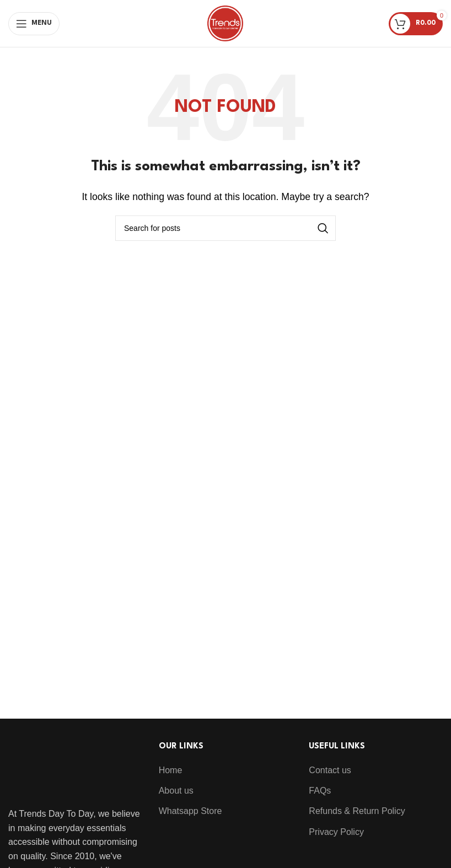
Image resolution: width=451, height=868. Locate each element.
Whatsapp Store (190, 811)
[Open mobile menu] (34, 24)
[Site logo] (225, 23)
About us (176, 791)
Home (171, 770)
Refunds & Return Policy (357, 811)
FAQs (320, 791)
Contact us (330, 770)
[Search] (225, 228)
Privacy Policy (336, 832)
